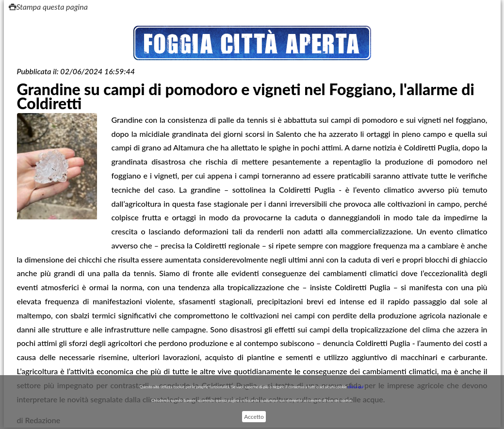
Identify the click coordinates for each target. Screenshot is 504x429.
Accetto (254, 417)
